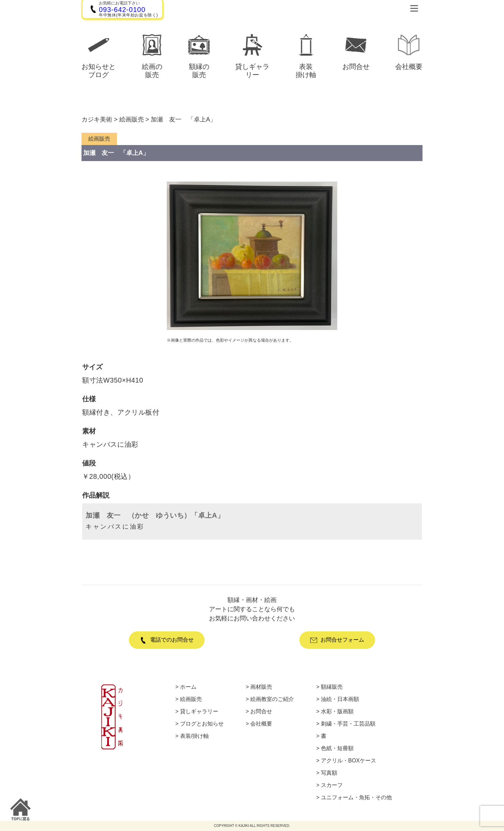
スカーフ (332, 785)
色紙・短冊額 (337, 748)
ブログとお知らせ (202, 724)
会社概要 (261, 724)
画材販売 (261, 687)
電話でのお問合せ (167, 640)
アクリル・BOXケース (349, 761)
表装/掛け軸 (194, 736)
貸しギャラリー (199, 712)
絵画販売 (191, 699)
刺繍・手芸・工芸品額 (348, 724)
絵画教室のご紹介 (272, 699)
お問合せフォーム (337, 640)
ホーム (188, 687)
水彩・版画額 (337, 712)
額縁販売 (332, 687)
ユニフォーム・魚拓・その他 (356, 798)
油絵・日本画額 (340, 699)
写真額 (329, 773)
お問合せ (261, 712)
